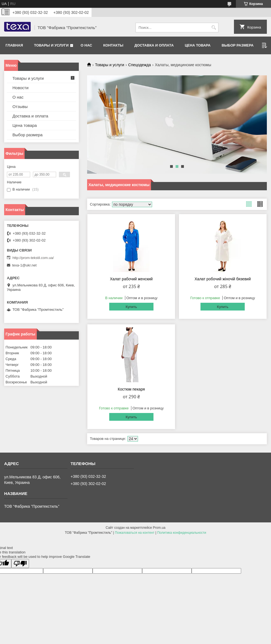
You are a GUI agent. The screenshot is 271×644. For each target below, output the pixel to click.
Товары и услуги (51, 45)
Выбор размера (237, 45)
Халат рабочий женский (131, 279)
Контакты (113, 45)
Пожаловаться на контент (135, 533)
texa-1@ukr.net (24, 265)
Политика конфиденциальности (182, 533)
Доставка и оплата (154, 45)
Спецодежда (140, 65)
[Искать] (214, 28)
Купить (131, 307)
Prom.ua (159, 528)
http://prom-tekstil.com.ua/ (33, 258)
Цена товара (198, 45)
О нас (87, 45)
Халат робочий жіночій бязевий (223, 279)
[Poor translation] (20, 564)
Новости (20, 88)
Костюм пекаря (131, 389)
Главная (14, 45)
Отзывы (20, 107)
